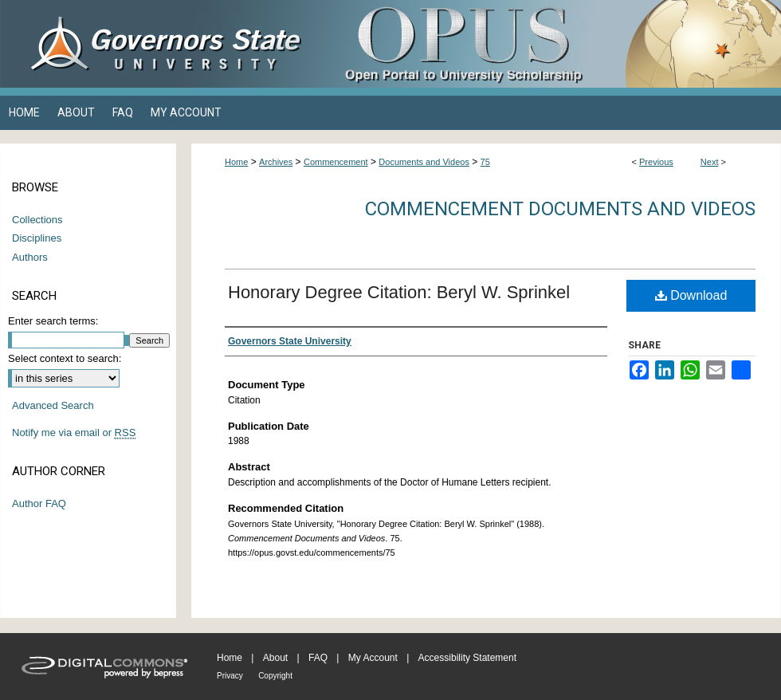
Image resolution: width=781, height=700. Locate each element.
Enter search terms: (53, 321)
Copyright (275, 676)
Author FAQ (39, 503)
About (275, 658)
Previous (656, 162)
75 (485, 162)
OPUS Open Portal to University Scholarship (550, 44)
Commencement (336, 162)
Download (691, 295)
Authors (30, 257)
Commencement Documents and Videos (560, 209)
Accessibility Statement (467, 658)
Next (710, 162)
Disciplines (37, 238)
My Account (373, 658)
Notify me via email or (74, 433)
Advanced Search (53, 405)
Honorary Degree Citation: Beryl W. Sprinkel (399, 292)
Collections (37, 220)
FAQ (318, 658)
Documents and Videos (424, 162)
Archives (276, 162)
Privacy (230, 676)
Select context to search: (65, 358)
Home (236, 162)
